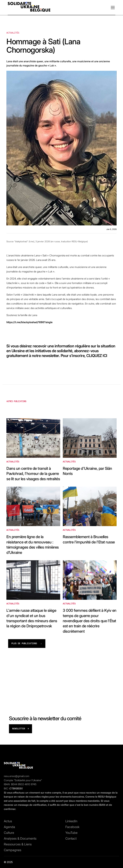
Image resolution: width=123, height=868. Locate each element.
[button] (112, 8)
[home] (29, 7)
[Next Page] (27, 644)
